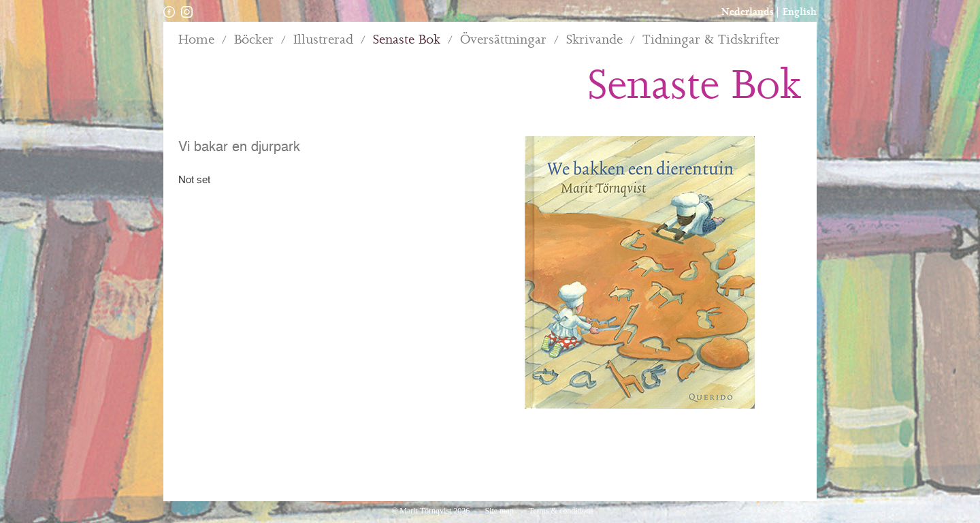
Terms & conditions (561, 511)
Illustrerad (323, 40)
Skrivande (594, 40)
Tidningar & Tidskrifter (711, 40)
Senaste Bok (407, 40)
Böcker (254, 40)
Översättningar (503, 40)
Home (196, 40)
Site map (500, 511)
